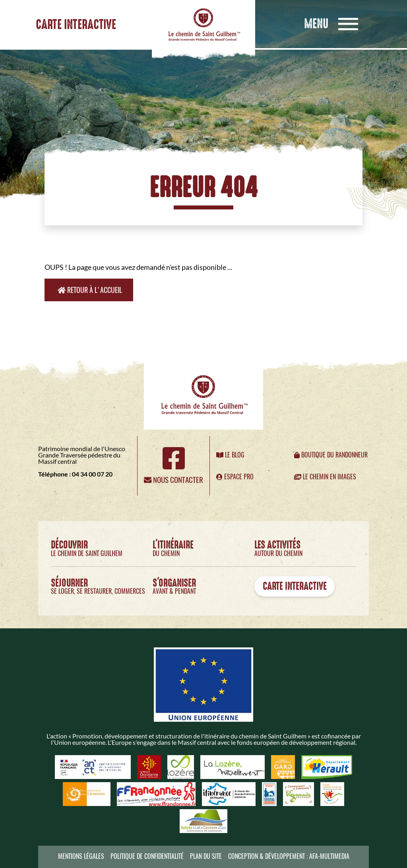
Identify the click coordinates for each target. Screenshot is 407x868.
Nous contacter (173, 480)
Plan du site (206, 856)
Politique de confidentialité (147, 856)
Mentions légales (81, 856)
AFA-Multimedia (329, 856)
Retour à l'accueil (90, 290)
